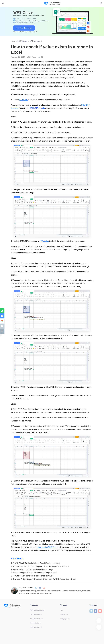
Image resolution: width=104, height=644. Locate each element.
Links (61, 610)
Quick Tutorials (22, 41)
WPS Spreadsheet (36, 41)
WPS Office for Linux (36, 627)
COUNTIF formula (37, 108)
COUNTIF (24, 100)
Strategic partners (65, 619)
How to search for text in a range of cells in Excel (33, 576)
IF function (44, 241)
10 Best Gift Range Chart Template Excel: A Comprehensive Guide (40, 566)
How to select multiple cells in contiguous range (32, 570)
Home (13, 41)
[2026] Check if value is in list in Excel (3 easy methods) (35, 563)
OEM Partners (64, 615)
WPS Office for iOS (36, 623)
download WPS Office (47, 547)
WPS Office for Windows (37, 610)
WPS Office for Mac (36, 615)
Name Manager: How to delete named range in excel (34, 573)
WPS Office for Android (37, 619)
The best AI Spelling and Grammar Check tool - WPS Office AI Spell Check (43, 579)
